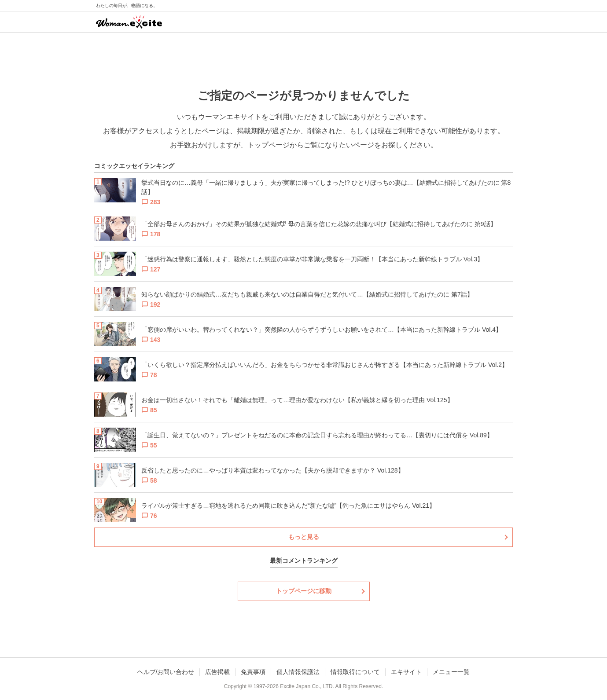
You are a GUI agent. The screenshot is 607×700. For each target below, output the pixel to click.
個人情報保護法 (298, 672)
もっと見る (304, 537)
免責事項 (253, 672)
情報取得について (355, 672)
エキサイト (406, 672)
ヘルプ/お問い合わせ (166, 672)
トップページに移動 (304, 591)
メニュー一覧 (451, 672)
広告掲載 (217, 672)
